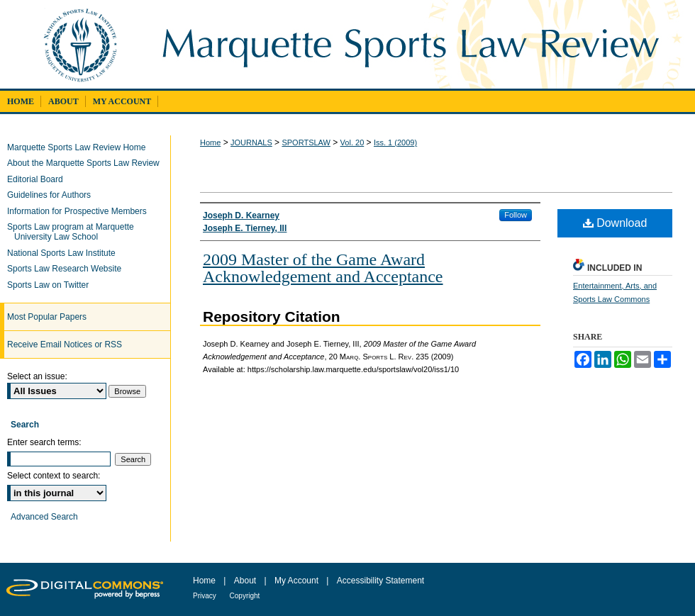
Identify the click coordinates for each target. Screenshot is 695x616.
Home (210, 142)
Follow (516, 215)
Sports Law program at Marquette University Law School (74, 232)
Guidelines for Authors (52, 195)
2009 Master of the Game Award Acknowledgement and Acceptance (323, 268)
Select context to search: (54, 476)
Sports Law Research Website (68, 269)
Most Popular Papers (47, 317)
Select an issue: (37, 376)
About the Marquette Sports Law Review (87, 163)
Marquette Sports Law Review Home (80, 147)
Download (615, 223)
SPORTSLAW (306, 142)
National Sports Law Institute (65, 253)
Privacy (206, 596)
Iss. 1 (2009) (395, 142)
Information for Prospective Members (80, 211)
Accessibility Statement (380, 581)
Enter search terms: (44, 442)
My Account (298, 581)
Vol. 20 (352, 142)
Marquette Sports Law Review (420, 44)
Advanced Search (44, 517)
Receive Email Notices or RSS (65, 345)
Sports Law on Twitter (51, 285)
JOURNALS (251, 142)
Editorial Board (39, 179)
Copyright (245, 596)
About (246, 581)
